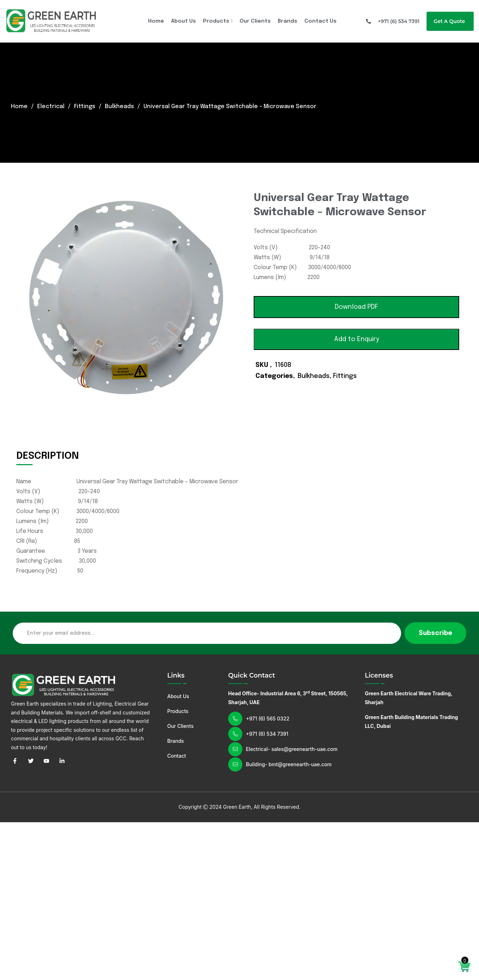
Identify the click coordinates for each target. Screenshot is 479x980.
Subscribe (435, 633)
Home (156, 21)
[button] (356, 307)
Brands (288, 21)
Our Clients (255, 21)
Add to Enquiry (357, 339)
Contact (177, 756)
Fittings (85, 107)
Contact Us (320, 21)
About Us (184, 21)
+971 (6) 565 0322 (268, 719)
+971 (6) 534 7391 (267, 734)
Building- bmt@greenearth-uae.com (289, 764)
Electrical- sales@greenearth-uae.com (292, 749)
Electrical (51, 107)
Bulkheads (120, 107)
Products (216, 21)
